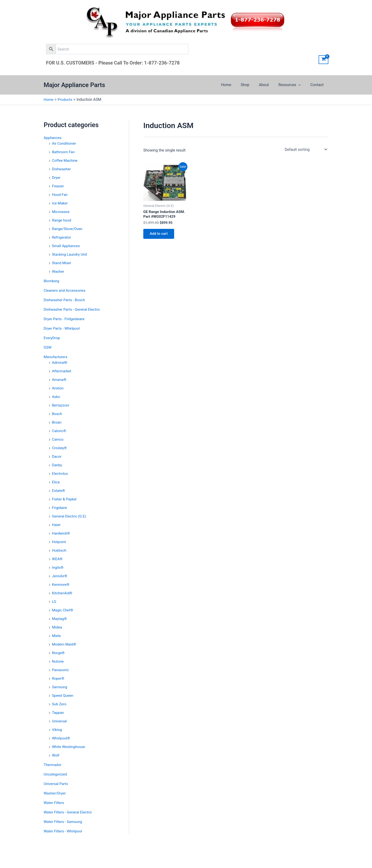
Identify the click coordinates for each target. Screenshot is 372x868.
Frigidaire (60, 508)
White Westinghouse (69, 747)
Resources (293, 85)
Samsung (60, 687)
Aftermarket (62, 371)
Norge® (59, 653)
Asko (56, 397)
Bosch (57, 414)
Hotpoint (59, 542)
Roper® (58, 678)
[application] (301, 85)
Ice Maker (60, 203)
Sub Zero (60, 704)
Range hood (62, 220)
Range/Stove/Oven (68, 229)
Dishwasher (62, 169)
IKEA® (58, 559)
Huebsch (59, 550)
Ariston (58, 388)
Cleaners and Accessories (65, 290)
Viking (57, 730)
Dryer (56, 178)
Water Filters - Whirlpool (64, 831)
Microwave (61, 212)
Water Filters (54, 803)
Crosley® (60, 448)
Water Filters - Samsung (64, 822)
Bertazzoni (61, 405)
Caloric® (59, 431)
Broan (57, 422)
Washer (58, 271)
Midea (57, 627)
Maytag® (60, 619)
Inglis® (58, 567)
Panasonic (61, 670)
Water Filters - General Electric (69, 812)
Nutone (58, 661)
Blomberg (52, 281)
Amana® (59, 380)
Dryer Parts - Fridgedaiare (65, 319)
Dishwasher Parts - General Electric (73, 309)
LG (54, 602)
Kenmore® (61, 584)
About (269, 85)
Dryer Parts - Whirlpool (63, 328)
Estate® (59, 491)
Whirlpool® (61, 738)
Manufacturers (56, 357)
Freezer (58, 186)
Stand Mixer (62, 263)
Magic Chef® (63, 610)
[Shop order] (305, 149)
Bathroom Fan (64, 152)
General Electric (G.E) (70, 516)
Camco (58, 439)
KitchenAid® (63, 593)
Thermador (53, 765)
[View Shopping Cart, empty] (323, 60)
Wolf (56, 755)
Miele (57, 636)
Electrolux (60, 473)
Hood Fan (60, 195)
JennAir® (60, 576)
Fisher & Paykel (65, 499)
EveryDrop (52, 338)
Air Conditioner (65, 143)
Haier (56, 525)
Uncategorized (56, 774)
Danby (57, 465)
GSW (48, 347)
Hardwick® (61, 533)
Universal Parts (56, 784)
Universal (60, 721)
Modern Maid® (65, 644)
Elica (56, 482)
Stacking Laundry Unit (70, 254)
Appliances (53, 138)
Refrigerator (62, 237)
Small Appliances (67, 246)
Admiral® (60, 362)
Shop (252, 85)
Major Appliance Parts (74, 85)
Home (235, 85)
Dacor (57, 456)
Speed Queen (63, 695)
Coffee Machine (65, 160)
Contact (318, 85)
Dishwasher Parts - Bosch (65, 300)
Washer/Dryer (55, 793)
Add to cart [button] (160, 240)
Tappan (58, 713)
